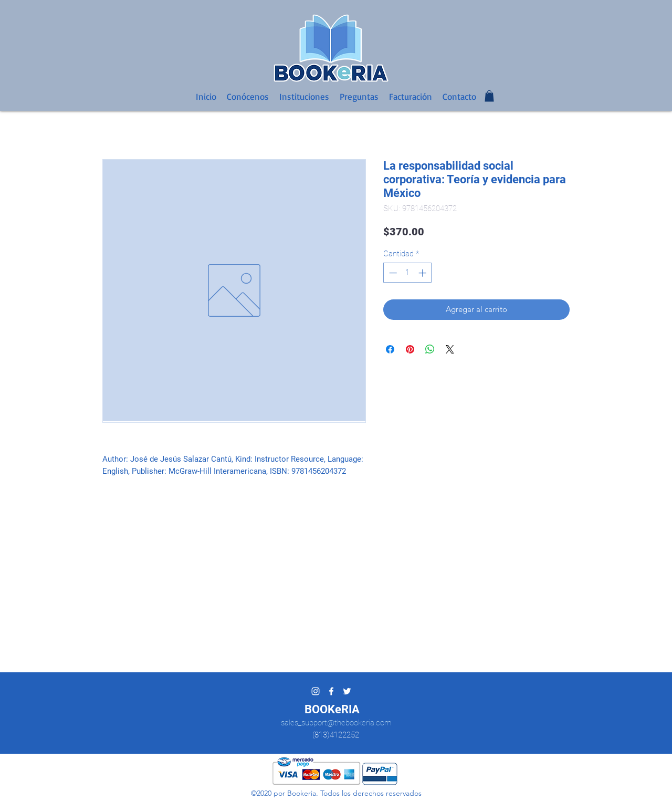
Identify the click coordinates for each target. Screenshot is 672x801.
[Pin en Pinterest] (410, 349)
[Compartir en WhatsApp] (430, 349)
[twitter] (347, 691)
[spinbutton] (408, 273)
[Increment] (423, 273)
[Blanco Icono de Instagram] (316, 691)
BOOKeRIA (332, 709)
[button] (489, 96)
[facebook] (331, 691)
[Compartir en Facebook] (390, 349)
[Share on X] (450, 349)
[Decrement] (392, 273)
